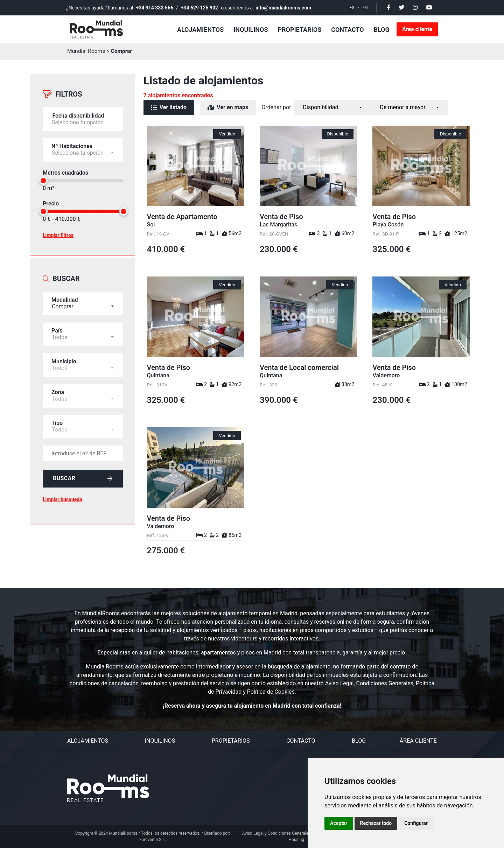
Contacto (347, 30)
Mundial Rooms (87, 51)
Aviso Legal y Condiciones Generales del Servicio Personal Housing (296, 836)
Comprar (123, 51)
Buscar (83, 475)
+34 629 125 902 (199, 8)
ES (352, 8)
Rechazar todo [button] (376, 823)
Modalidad (65, 296)
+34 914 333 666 (155, 8)
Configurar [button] (416, 823)
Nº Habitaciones (72, 144)
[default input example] (83, 450)
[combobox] (83, 300)
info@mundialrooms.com (283, 8)
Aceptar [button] (339, 823)
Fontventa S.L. (153, 840)
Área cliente (417, 29)
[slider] (43, 179)
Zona (58, 389)
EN (365, 8)
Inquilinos (251, 30)
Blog (382, 30)
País (57, 327)
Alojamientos (200, 30)
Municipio (64, 358)
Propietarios (299, 30)
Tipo (57, 419)
